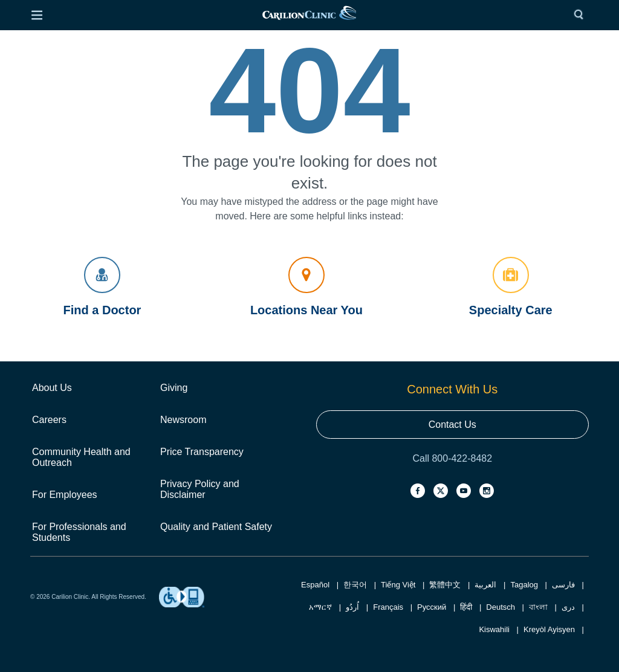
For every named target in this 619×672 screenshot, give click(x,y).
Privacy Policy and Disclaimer (200, 489)
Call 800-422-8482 (452, 458)
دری (568, 607)
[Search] (582, 15)
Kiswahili (494, 629)
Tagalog (524, 585)
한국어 (355, 585)
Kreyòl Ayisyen (549, 629)
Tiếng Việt (398, 585)
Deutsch (501, 607)
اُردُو (352, 607)
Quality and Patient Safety (216, 527)
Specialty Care (511, 287)
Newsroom (183, 420)
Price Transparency (202, 452)
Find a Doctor (102, 287)
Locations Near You (306, 287)
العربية (485, 585)
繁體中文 (445, 585)
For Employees (65, 495)
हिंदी (466, 607)
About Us (52, 388)
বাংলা (538, 607)
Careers (49, 420)
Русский (432, 607)
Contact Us (452, 425)
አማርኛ (320, 607)
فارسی (563, 585)
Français (388, 607)
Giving (174, 388)
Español (315, 585)
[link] (309, 15)
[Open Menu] (37, 15)
